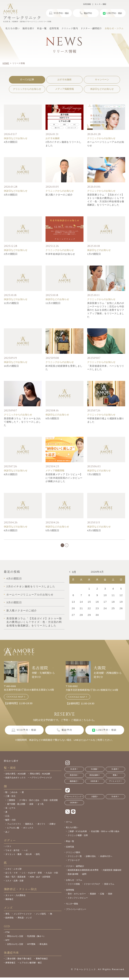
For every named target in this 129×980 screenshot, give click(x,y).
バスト (8, 849)
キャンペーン (102, 80)
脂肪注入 (29, 827)
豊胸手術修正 (42, 961)
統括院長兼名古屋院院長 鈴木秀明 (83, 873)
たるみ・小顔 (52, 876)
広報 (102, 897)
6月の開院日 (11, 530)
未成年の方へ (106, 859)
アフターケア (74, 863)
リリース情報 (74, 887)
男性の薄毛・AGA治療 (40, 777)
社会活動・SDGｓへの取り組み (105, 834)
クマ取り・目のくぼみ (29, 803)
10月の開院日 (11, 366)
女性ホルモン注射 (15, 947)
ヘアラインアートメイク (41, 780)
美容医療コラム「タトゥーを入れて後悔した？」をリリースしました (22, 422)
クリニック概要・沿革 (78, 838)
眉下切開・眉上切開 (16, 807)
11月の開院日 (53, 303)
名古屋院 (40, 671)
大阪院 (100, 671)
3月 (74, 575)
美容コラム (109, 887)
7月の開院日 (94, 474)
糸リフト (41, 827)
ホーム (69, 825)
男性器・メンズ (25, 920)
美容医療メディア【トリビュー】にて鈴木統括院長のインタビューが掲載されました (64, 478)
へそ (26, 853)
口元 (7, 819)
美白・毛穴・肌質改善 (15, 880)
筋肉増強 (9, 920)
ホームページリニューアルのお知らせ (30, 597)
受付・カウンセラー (77, 897)
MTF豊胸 (31, 947)
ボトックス (28, 831)
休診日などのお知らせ (102, 89)
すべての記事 (27, 80)
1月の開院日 (94, 254)
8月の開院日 (11, 474)
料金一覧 (70, 844)
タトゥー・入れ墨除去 (15, 898)
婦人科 (29, 857)
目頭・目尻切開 (51, 803)
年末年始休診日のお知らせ (60, 254)
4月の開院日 (11, 142)
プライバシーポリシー (76, 912)
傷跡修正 (9, 902)
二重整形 (11, 803)
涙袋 (31, 807)
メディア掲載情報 (64, 89)
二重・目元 (10, 799)
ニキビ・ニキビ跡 (13, 872)
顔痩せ (53, 827)
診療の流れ (91, 859)
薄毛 (7, 917)
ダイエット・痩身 (13, 857)
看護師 (93, 897)
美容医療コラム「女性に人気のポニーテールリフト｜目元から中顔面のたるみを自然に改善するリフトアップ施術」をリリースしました (106, 310)
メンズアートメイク (23, 917)
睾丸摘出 (44, 947)
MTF (7, 943)
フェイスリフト (14, 827)
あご (7, 835)
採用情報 (87, 4)
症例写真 (70, 850)
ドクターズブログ (92, 887)
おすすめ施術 (64, 80)
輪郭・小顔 (10, 823)
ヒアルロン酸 (13, 831)
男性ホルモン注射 (15, 939)
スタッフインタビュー (78, 901)
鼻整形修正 (10, 965)
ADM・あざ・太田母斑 (40, 880)
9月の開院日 (52, 419)
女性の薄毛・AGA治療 (16, 777)
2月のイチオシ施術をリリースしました (31, 589)
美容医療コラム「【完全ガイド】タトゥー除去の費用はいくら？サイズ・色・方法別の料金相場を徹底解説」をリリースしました (34, 625)
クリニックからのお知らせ (27, 89)
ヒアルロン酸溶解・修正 (31, 965)
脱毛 (38, 857)
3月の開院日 (11, 195)
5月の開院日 (52, 530)
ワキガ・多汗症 (12, 853)
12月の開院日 (11, 303)
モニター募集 (72, 907)
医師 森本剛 (73, 877)
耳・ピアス (10, 811)
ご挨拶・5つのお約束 (77, 834)
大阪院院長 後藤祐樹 (112, 873)
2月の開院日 (11, 254)
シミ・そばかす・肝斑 (32, 876)
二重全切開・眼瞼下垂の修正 (18, 961)
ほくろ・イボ (11, 876)
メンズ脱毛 (41, 917)
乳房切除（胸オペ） (36, 939)
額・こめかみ (11, 795)
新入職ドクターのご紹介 (59, 195)
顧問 (84, 877)
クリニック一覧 (75, 859)
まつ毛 (40, 807)
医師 (110, 897)
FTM (7, 935)
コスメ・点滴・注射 (14, 883)
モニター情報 (101, 4)
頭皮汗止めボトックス (15, 780)
